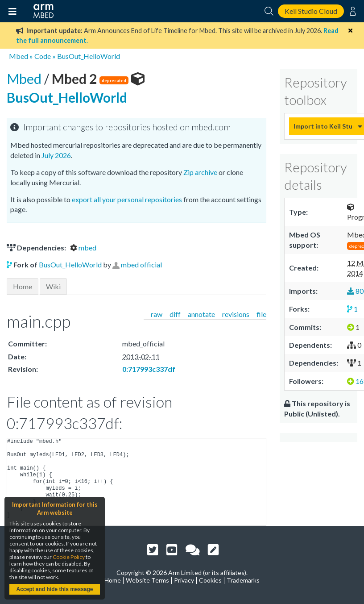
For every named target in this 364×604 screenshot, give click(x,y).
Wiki (53, 286)
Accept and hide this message (54, 589)
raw (157, 314)
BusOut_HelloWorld (89, 56)
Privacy (184, 580)
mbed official (141, 265)
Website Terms (147, 580)
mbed (83, 248)
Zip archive (200, 172)
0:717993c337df (149, 369)
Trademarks (243, 580)
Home (23, 286)
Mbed (19, 56)
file (261, 314)
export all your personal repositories (127, 199)
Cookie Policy (69, 557)
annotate (201, 314)
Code (43, 56)
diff (175, 314)
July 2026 (56, 155)
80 (355, 291)
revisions (236, 314)
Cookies (210, 580)
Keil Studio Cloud (311, 11)
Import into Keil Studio (323, 126)
